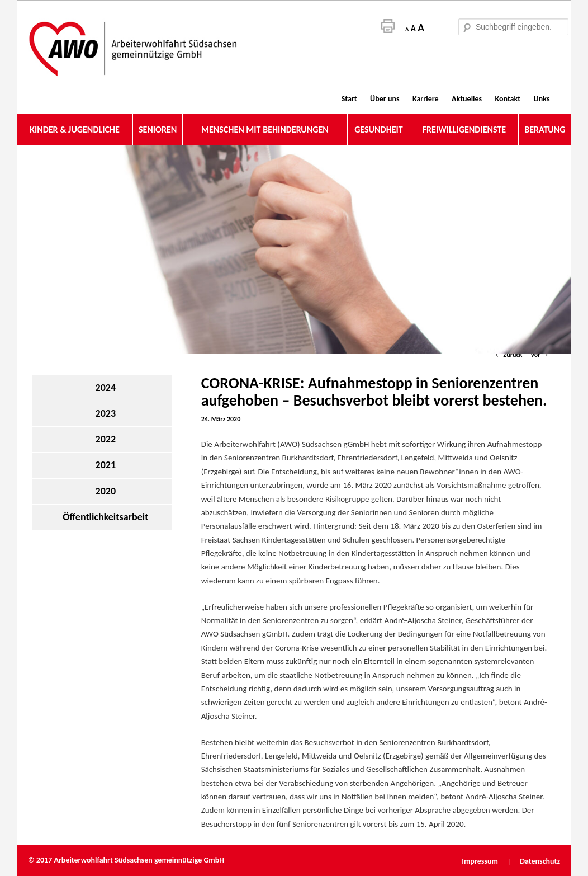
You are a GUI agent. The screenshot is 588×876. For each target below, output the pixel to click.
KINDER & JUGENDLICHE (75, 129)
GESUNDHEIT (379, 129)
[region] (294, 249)
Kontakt (508, 99)
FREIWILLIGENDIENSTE (464, 129)
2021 (106, 465)
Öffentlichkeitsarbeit (105, 517)
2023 (106, 413)
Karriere (426, 99)
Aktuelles (467, 99)
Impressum (481, 861)
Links (541, 99)
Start (349, 99)
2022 (106, 439)
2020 (106, 491)
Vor (539, 355)
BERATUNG (545, 129)
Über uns (385, 99)
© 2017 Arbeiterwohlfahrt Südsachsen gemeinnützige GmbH (126, 860)
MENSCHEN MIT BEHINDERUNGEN (265, 129)
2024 (106, 388)
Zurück (509, 355)
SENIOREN (158, 129)
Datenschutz (540, 861)
